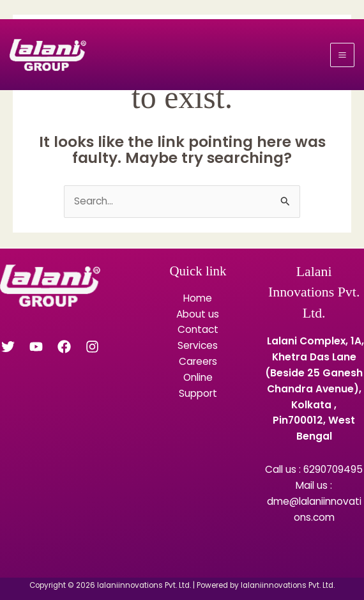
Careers (198, 361)
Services (198, 345)
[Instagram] (92, 347)
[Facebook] (64, 347)
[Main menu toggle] (342, 55)
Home (198, 298)
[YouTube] (36, 347)
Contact (198, 329)
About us (198, 314)
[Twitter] (8, 347)
